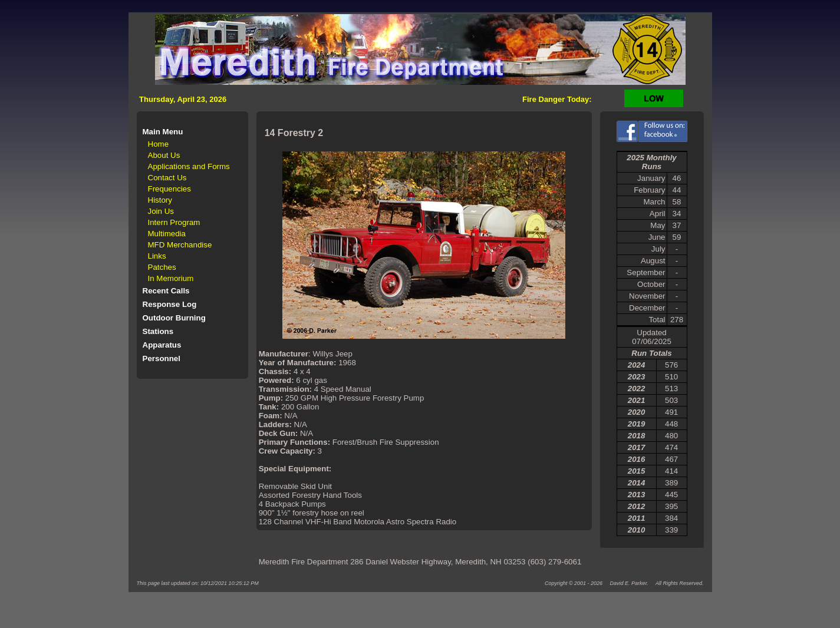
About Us (164, 155)
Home (159, 144)
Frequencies (169, 189)
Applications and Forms (189, 166)
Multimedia (167, 234)
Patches (162, 267)
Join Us (161, 211)
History (160, 200)
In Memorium (171, 278)
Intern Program (174, 222)
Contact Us (167, 178)
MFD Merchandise (180, 245)
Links (157, 256)
